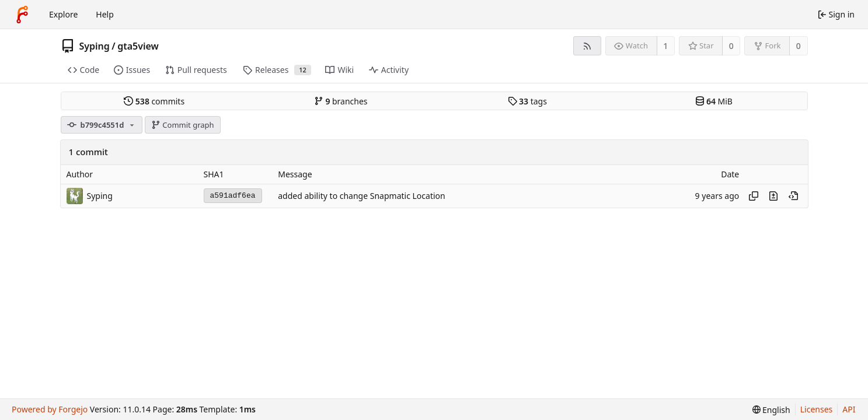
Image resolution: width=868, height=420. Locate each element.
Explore (63, 14)
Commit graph (183, 125)
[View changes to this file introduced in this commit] (773, 196)
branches (341, 101)
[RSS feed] (587, 46)
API (849, 409)
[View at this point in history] (793, 196)
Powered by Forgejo (50, 409)
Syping (95, 46)
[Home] (22, 15)
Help (105, 14)
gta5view (138, 46)
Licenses (817, 409)
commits (154, 101)
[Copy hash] (754, 196)
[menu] (771, 410)
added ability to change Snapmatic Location (361, 196)
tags (527, 101)
